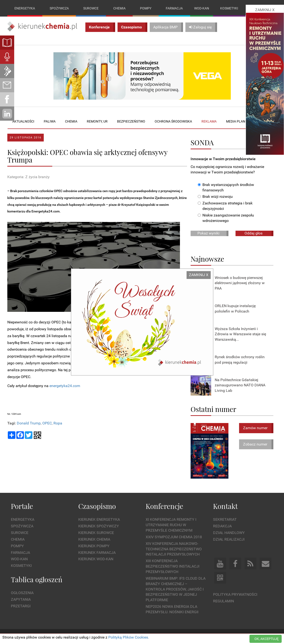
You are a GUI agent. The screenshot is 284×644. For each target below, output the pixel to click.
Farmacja (174, 8)
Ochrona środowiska (173, 121)
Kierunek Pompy (94, 546)
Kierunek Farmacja (97, 553)
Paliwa (50, 121)
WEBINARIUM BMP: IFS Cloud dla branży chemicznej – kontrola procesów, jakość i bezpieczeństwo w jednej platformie (176, 589)
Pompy (146, 8)
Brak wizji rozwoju (215, 197)
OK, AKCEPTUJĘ (267, 639)
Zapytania (21, 599)
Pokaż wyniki (208, 233)
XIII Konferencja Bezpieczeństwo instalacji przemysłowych (173, 567)
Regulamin (223, 601)
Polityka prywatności (235, 594)
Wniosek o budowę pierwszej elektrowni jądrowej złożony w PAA (240, 283)
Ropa (58, 423)
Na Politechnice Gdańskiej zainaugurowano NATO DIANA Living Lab (240, 385)
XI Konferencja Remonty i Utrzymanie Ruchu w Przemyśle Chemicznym (171, 525)
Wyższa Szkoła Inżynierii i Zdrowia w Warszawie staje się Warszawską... (240, 334)
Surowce (91, 8)
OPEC (47, 423)
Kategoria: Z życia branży (28, 177)
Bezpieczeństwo (131, 121)
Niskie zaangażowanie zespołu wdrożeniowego (226, 218)
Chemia (119, 8)
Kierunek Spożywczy (99, 526)
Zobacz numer (255, 444)
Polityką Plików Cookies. (129, 637)
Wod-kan (202, 8)
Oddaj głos (253, 233)
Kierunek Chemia (94, 539)
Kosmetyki (229, 8)
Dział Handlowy (229, 533)
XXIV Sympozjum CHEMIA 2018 (174, 537)
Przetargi (21, 606)
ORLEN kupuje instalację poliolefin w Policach (235, 308)
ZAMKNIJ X (199, 275)
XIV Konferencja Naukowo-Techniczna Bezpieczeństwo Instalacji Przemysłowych (174, 549)
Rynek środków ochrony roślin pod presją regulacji (240, 360)
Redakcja (222, 526)
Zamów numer (255, 428)
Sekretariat (225, 520)
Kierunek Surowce (96, 533)
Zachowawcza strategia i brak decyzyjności (225, 206)
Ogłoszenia (22, 593)
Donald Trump (29, 423)
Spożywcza (59, 8)
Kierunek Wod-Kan (96, 559)
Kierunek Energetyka (99, 520)
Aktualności (23, 121)
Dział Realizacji (229, 539)
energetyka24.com (65, 386)
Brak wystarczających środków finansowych (226, 187)
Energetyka (25, 8)
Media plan (236, 121)
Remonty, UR (97, 121)
